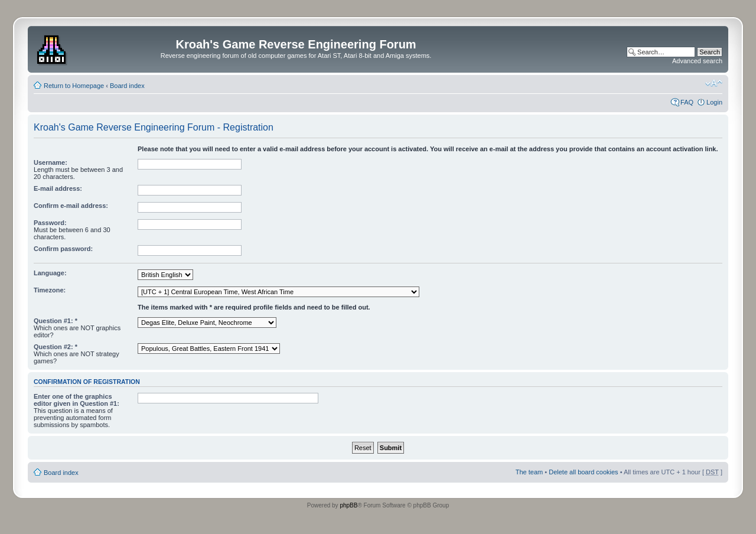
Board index (127, 86)
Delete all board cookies (583, 472)
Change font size (714, 83)
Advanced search (697, 61)
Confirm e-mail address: (71, 206)
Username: (50, 162)
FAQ (687, 102)
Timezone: (50, 290)
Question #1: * (56, 321)
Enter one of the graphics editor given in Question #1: (76, 400)
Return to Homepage (74, 86)
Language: (50, 273)
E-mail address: (58, 188)
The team (529, 472)
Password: (50, 223)
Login (714, 102)
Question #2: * (56, 347)
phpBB (348, 505)
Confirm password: (63, 249)
